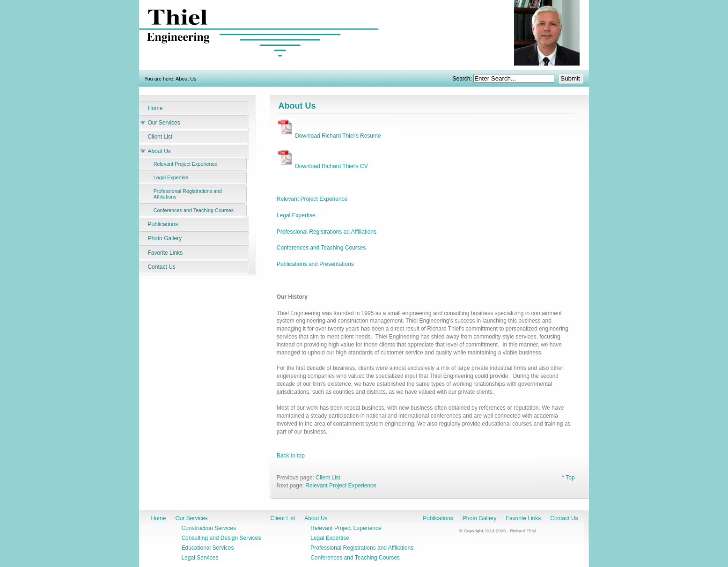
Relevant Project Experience (312, 199)
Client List (328, 478)
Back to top (291, 456)
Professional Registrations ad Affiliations (327, 232)
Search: (463, 79)
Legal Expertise (296, 215)
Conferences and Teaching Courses (321, 248)
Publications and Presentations (315, 264)
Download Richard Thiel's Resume (329, 136)
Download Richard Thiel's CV (322, 166)
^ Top (568, 478)
